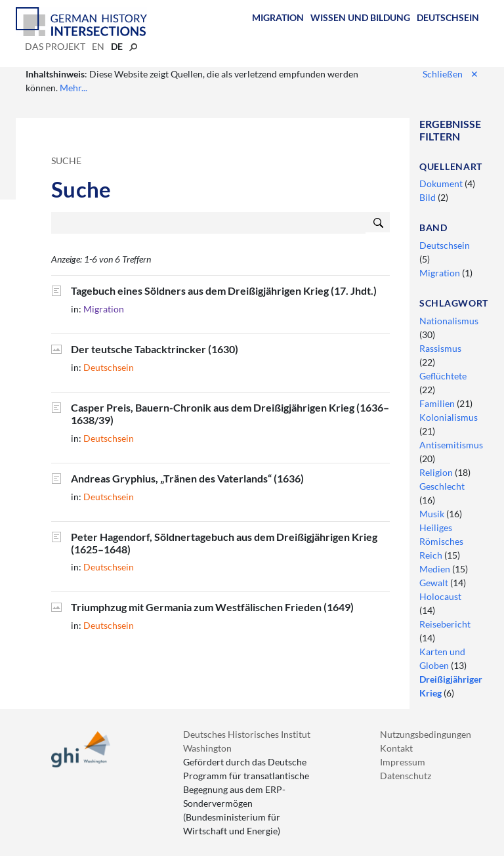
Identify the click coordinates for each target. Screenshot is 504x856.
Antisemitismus (451, 445)
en (98, 46)
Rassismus (440, 348)
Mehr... (73, 88)
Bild (429, 197)
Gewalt (435, 583)
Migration (278, 17)
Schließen (451, 74)
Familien (438, 403)
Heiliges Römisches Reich (441, 541)
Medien (436, 569)
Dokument (442, 183)
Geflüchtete (443, 376)
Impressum (403, 762)
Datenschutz (406, 776)
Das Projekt (55, 46)
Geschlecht (442, 486)
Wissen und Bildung (360, 17)
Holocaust (440, 596)
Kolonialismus (449, 417)
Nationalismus (449, 321)
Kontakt (396, 748)
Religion (437, 472)
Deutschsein (448, 17)
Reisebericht (445, 624)
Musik (433, 514)
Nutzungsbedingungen (426, 734)
